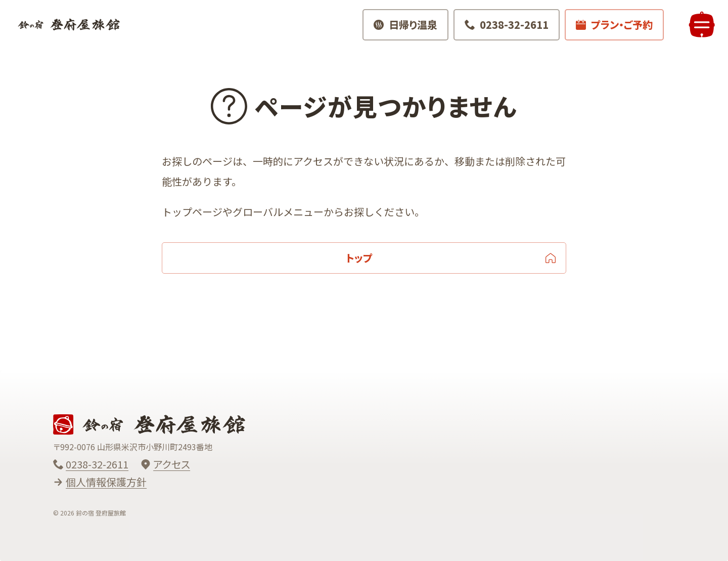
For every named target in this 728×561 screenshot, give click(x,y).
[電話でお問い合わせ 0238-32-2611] (503, 30)
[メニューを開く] (698, 30)
